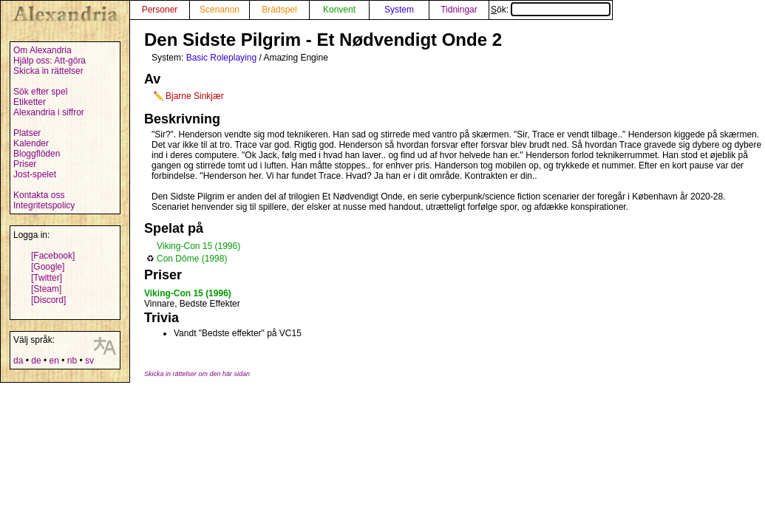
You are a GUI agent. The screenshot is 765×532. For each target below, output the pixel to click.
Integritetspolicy (44, 205)
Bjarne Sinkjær (195, 96)
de (36, 361)
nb (72, 361)
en (54, 361)
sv (89, 361)
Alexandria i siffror (49, 112)
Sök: (551, 10)
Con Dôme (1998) (192, 259)
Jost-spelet (35, 174)
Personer (160, 10)
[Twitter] (47, 278)
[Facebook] (53, 256)
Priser (25, 164)
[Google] (48, 267)
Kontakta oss (39, 195)
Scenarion (220, 10)
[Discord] (48, 300)
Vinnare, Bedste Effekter (192, 304)
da (18, 361)
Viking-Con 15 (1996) (198, 246)
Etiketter (30, 102)
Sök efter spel (40, 92)
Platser (27, 133)
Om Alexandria (42, 50)
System (399, 10)
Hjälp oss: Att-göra (50, 61)
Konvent (339, 10)
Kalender (31, 143)
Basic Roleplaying (221, 58)
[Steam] (46, 289)
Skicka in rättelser (48, 71)
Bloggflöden (37, 154)
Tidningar (459, 10)
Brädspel (279, 10)
